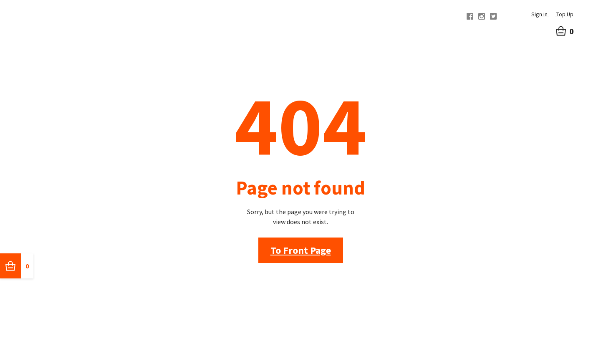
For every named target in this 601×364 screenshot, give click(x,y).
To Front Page (301, 250)
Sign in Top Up (552, 14)
